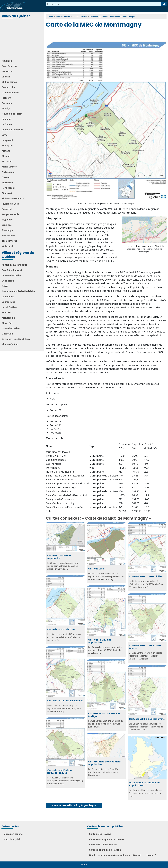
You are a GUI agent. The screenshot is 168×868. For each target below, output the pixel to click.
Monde (50, 17)
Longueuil (7, 140)
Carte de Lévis (96, 569)
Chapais (6, 77)
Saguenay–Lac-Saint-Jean (16, 339)
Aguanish (7, 61)
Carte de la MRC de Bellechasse (65, 701)
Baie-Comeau (9, 66)
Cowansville (8, 87)
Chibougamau (9, 82)
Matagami (7, 145)
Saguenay (7, 220)
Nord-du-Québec (11, 328)
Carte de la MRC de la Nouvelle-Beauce (60, 772)
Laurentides (8, 302)
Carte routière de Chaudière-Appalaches (105, 763)
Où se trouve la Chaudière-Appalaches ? (145, 784)
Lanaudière (8, 297)
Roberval (7, 209)
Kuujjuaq (6, 119)
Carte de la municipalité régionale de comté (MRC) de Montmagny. (106, 203)
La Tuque (7, 124)
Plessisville (8, 183)
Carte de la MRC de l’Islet (61, 629)
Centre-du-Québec (12, 275)
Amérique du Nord (63, 17)
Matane (6, 151)
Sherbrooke (8, 235)
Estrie (5, 286)
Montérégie (8, 318)
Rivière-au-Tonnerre (13, 198)
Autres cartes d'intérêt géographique (74, 805)
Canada (76, 17)
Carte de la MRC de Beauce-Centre (145, 647)
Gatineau (7, 103)
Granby (6, 108)
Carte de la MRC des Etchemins (147, 719)
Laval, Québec (9, 307)
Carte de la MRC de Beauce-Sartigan (104, 715)
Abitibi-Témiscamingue (14, 265)
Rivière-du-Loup (11, 204)
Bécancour (8, 71)
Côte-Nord (8, 281)
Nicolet (6, 177)
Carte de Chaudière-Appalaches (59, 557)
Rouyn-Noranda (10, 214)
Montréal (7, 323)
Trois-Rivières (9, 241)
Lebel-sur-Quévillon (13, 130)
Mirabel (6, 156)
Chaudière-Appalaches (99, 17)
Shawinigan (8, 230)
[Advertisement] (22, 39)
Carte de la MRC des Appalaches (100, 641)
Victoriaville (8, 246)
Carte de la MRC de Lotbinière (146, 576)
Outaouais (7, 334)
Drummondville (10, 92)
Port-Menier (9, 188)
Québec (84, 17)
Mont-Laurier (9, 167)
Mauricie (6, 312)
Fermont (7, 98)
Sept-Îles (7, 225)
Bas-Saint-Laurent (12, 270)
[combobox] (104, 4)
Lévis (5, 135)
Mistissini (7, 161)
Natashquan (9, 172)
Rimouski (7, 193)
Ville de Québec (10, 344)
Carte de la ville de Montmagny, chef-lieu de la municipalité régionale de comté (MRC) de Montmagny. (144, 249)
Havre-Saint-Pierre (12, 114)
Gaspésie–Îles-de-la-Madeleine (19, 291)
